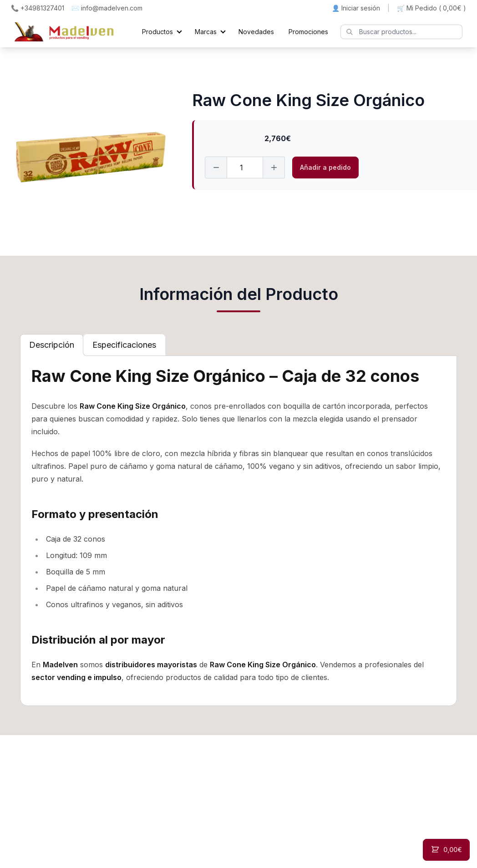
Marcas (206, 32)
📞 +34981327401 (38, 8)
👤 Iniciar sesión (356, 8)
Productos (157, 32)
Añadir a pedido (325, 167)
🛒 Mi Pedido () (431, 8)
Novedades (256, 32)
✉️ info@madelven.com (107, 8)
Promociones (308, 32)
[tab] (52, 345)
